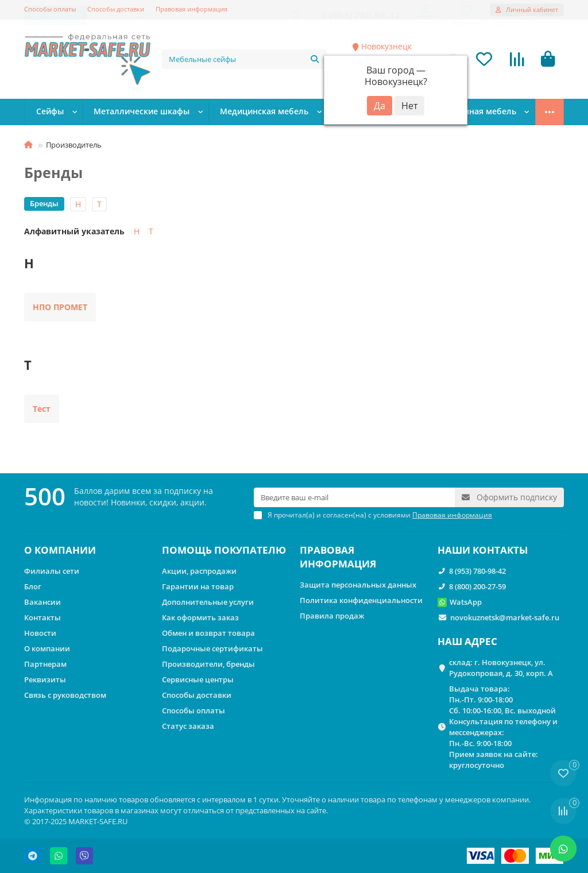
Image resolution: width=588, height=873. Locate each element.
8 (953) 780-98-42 (477, 571)
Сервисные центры (198, 679)
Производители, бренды (208, 664)
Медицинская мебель (265, 113)
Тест (42, 410)
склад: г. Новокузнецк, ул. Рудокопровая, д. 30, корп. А (501, 668)
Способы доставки (116, 9)
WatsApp (466, 602)
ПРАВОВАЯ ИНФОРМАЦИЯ (338, 557)
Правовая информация (192, 9)
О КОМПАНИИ (60, 550)
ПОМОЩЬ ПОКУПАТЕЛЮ (224, 550)
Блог (33, 586)
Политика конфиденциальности (361, 600)
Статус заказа (188, 726)
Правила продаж (332, 616)
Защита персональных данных (358, 585)
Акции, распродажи (199, 571)
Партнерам (45, 664)
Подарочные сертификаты (212, 648)
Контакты (42, 617)
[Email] (354, 497)
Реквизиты (45, 679)
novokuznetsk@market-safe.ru (505, 617)
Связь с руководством (65, 695)
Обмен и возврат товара (208, 633)
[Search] (244, 60)
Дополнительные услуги (208, 602)
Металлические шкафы (144, 113)
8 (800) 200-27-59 (477, 586)
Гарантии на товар (198, 586)
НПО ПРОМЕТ (60, 308)
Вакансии (42, 602)
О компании (47, 648)
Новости (40, 633)
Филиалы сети (52, 571)
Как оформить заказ (200, 617)
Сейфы (52, 113)
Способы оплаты (50, 9)
